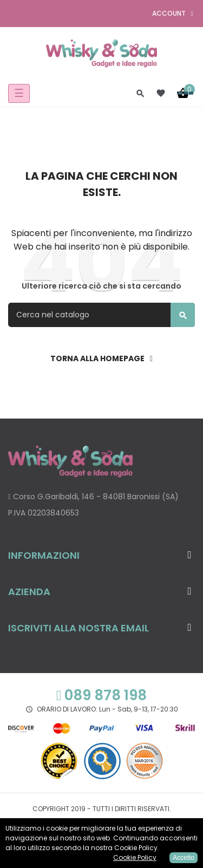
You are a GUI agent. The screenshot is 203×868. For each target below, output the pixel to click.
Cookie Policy (135, 857)
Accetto (184, 858)
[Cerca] (101, 315)
